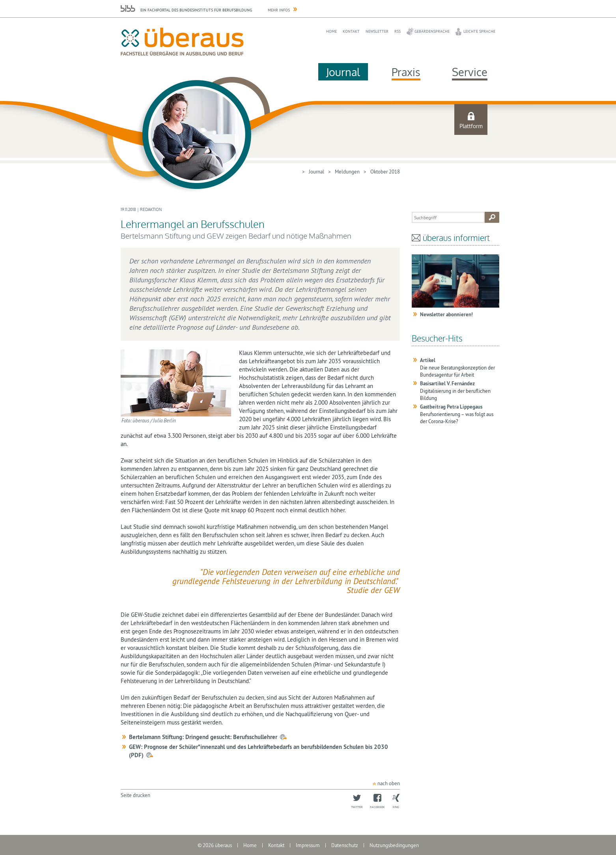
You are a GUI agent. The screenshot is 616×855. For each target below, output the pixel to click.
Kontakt (351, 31)
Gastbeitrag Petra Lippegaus (451, 407)
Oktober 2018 (385, 172)
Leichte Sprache (479, 31)
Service (470, 72)
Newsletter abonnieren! (446, 315)
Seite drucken (135, 795)
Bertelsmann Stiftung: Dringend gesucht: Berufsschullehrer (203, 737)
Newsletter (377, 31)
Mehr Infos (279, 10)
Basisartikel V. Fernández (447, 384)
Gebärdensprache (432, 31)
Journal (343, 72)
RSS (398, 31)
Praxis (406, 72)
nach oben (389, 783)
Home (331, 31)
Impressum (308, 845)
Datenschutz (345, 845)
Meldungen (347, 172)
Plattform (471, 126)
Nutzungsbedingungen (394, 845)
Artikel (428, 360)
